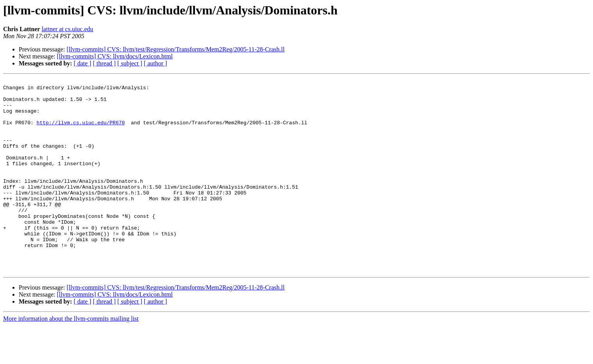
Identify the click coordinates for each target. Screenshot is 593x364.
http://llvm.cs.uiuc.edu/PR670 (81, 132)
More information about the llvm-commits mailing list (71, 357)
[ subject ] (130, 63)
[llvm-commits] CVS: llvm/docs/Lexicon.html (115, 56)
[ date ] (82, 63)
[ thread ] (104, 63)
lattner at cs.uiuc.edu (67, 29)
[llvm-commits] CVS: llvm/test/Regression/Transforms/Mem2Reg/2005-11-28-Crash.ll (176, 49)
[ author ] (156, 63)
